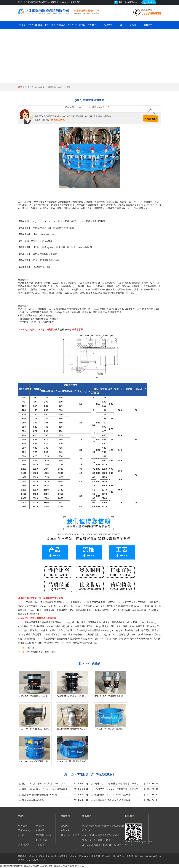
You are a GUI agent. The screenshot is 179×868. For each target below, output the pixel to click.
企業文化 (65, 831)
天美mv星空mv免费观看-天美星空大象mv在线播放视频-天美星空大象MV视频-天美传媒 (42, 866)
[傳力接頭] (32, 648)
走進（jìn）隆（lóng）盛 (48, 29)
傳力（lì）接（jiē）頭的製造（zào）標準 (44, 784)
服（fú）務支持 (128, 25)
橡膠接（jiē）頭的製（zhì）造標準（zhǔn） (116, 784)
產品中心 (22, 816)
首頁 (22, 87)
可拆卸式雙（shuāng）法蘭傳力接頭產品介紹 (116, 789)
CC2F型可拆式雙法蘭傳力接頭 (41, 652)
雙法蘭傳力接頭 (43, 202)
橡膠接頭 (40, 831)
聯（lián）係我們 (70, 835)
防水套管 (40, 845)
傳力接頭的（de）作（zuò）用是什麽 (112, 795)
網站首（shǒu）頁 (28, 25)
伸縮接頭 (40, 826)
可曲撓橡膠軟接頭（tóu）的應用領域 (112, 800)
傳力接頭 (23, 826)
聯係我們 (148, 25)
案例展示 (108, 25)
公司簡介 (65, 826)
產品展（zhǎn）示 (68, 25)
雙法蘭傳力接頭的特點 (33, 800)
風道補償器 (24, 845)
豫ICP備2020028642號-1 (148, 857)
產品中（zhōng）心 (36, 87)
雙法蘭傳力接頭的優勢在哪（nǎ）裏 (40, 795)
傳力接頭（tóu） (56, 87)
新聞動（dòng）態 (88, 25)
